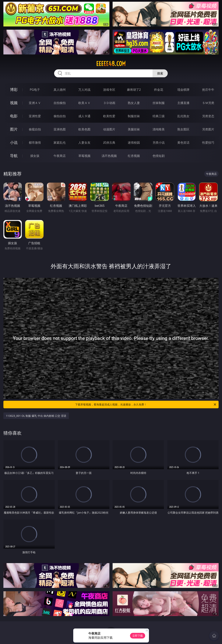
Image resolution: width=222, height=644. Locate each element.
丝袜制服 (159, 103)
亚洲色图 (60, 129)
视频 (14, 103)
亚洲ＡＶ (35, 103)
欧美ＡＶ (84, 103)
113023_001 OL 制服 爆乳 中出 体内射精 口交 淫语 (36, 416)
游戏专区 (109, 90)
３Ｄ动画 (109, 103)
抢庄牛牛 (208, 90)
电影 (14, 116)
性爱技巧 (208, 143)
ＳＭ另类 (208, 103)
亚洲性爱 (35, 116)
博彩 (14, 90)
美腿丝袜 (134, 129)
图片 (14, 129)
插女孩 (35, 156)
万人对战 (84, 90)
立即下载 (138, 636)
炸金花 (159, 90)
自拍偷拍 (60, 103)
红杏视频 (134, 156)
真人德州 (60, 90)
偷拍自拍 (60, 116)
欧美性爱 (109, 116)
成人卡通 (84, 116)
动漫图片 (109, 129)
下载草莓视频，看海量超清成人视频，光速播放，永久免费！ (146, 405)
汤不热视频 (109, 156)
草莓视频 (84, 156)
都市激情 (35, 143)
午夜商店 (60, 156)
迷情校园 (134, 143)
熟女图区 (183, 129)
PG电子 (35, 90)
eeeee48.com (111, 64)
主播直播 (183, 103)
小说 (14, 142)
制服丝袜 (134, 116)
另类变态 (208, 116)
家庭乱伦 (60, 143)
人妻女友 (84, 143)
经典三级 (159, 116)
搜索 (160, 73)
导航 (14, 156)
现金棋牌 (183, 90)
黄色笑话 (183, 143)
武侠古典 (109, 143)
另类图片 (208, 129)
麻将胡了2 (134, 90)
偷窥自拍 (35, 129)
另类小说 (159, 143)
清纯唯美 (159, 129)
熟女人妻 (134, 103)
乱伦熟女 (183, 116)
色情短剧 (159, 156)
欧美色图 (84, 129)
